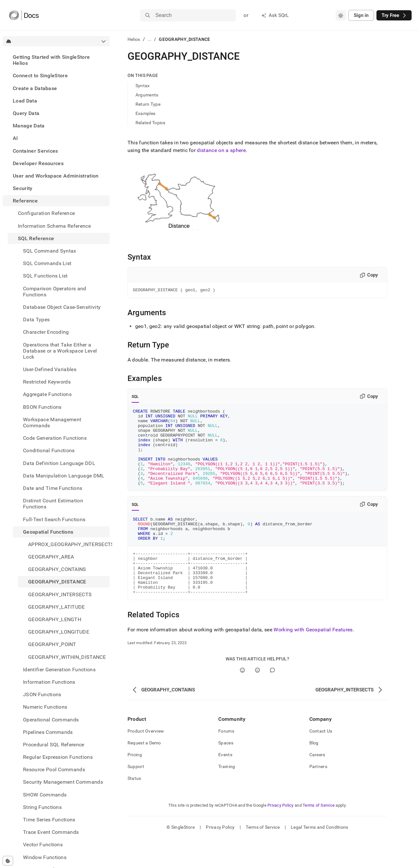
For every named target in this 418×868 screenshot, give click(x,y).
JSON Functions (42, 694)
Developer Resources (38, 163)
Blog (314, 773)
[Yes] (242, 700)
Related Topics (151, 123)
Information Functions (49, 682)
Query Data (26, 113)
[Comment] (272, 700)
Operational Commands (51, 720)
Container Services (35, 151)
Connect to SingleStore (40, 76)
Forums (226, 761)
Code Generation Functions (55, 438)
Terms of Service (319, 835)
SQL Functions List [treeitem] (45, 276)
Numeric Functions (45, 707)
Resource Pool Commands (54, 769)
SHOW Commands (45, 795)
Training (227, 796)
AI (15, 138)
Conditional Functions (49, 450)
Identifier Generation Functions (59, 670)
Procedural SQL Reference (54, 745)
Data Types (36, 320)
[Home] (24, 15)
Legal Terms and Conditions (319, 857)
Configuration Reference (46, 213)
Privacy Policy (281, 835)
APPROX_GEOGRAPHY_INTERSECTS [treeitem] (69, 544)
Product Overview (146, 761)
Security (23, 188)
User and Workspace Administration (56, 176)
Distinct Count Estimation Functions (53, 504)
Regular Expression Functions (58, 757)
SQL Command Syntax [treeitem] (50, 251)
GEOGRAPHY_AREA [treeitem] (51, 557)
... (150, 39)
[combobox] (341, 15)
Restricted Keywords (47, 382)
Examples (145, 113)
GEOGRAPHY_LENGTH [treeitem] (55, 619)
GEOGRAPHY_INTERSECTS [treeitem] (60, 594)
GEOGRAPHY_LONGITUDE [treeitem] (59, 632)
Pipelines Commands (48, 732)
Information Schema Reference (54, 226)
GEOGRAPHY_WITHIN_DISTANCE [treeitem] (67, 657)
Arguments (147, 95)
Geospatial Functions (48, 532)
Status (134, 808)
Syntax (143, 86)
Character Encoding (46, 332)
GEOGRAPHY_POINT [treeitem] (52, 644)
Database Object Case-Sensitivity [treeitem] (62, 307)
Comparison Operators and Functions (55, 292)
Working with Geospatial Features (313, 659)
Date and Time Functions (53, 488)
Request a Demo (144, 773)
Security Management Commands (63, 782)
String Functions (42, 807)
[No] (257, 700)
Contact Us (321, 761)
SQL (135, 398)
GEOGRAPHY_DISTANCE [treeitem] (57, 582)
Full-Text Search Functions (54, 519)
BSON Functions (42, 407)
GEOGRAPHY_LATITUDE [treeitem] (57, 607)
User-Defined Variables (50, 369)
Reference (25, 201)
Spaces (226, 773)
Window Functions (45, 857)
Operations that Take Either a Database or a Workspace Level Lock (60, 351)
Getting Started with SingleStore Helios (51, 60)
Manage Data (29, 126)
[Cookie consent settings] (8, 861)
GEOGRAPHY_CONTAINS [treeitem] (57, 569)
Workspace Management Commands (52, 423)
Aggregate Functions (47, 394)
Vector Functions (43, 845)
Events (225, 784)
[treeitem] (56, 60)
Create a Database (35, 88)
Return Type (148, 104)
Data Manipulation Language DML (64, 476)
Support (136, 796)
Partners (318, 796)
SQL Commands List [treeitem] (47, 263)
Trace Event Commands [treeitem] (51, 832)
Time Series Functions (49, 820)
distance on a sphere (221, 150)
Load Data (25, 101)
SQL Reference (36, 238)
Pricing (135, 784)
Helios (134, 39)
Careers (317, 784)
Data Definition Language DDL (59, 463)
